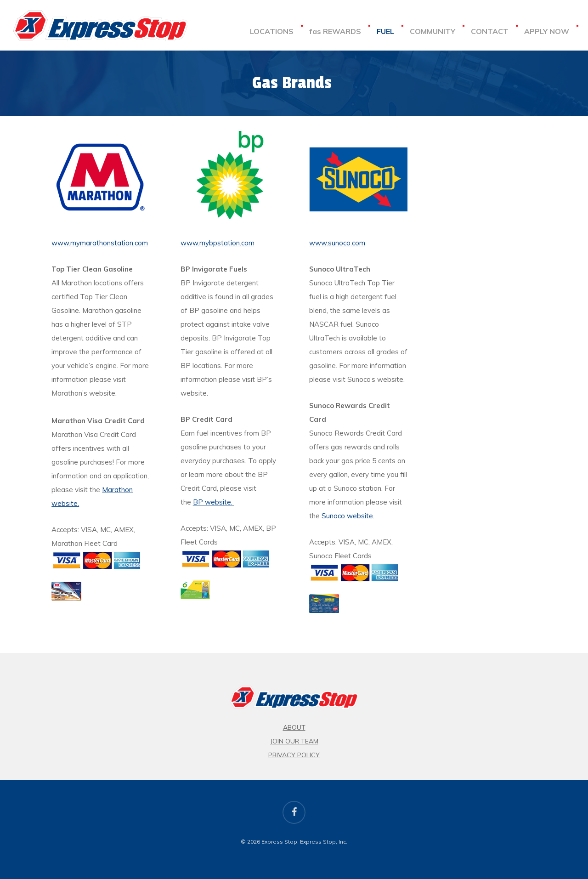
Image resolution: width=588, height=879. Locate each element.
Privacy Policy (294, 755)
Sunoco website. (348, 516)
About (294, 727)
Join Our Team (294, 741)
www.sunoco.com (337, 243)
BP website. (214, 502)
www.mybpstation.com (218, 243)
